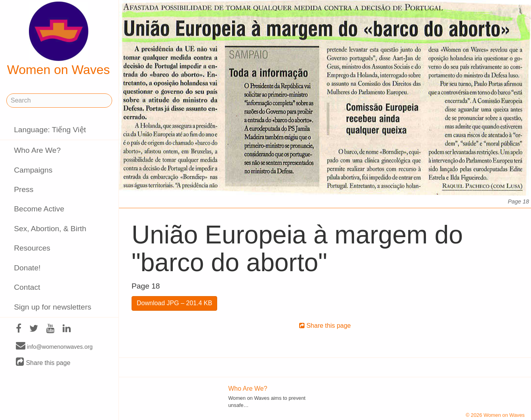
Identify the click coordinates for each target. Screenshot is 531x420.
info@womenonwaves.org (54, 346)
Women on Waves (59, 39)
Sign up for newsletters (53, 307)
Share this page (43, 362)
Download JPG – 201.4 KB (174, 303)
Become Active (39, 209)
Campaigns (33, 170)
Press (24, 189)
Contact (27, 287)
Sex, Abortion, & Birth (50, 229)
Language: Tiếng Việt (50, 130)
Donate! (27, 268)
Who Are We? (37, 150)
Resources (32, 248)
